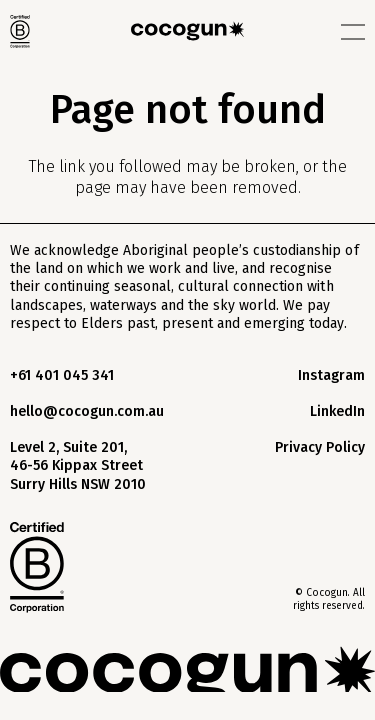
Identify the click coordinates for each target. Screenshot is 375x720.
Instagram (331, 375)
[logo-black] (187, 31)
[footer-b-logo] (37, 567)
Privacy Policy (320, 447)
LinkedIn (337, 411)
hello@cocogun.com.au (87, 411)
